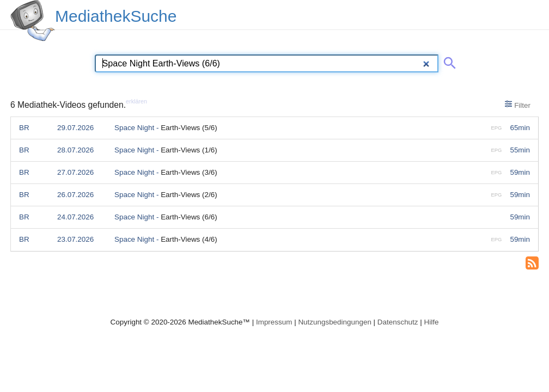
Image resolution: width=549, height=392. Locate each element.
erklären (136, 101)
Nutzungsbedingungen (335, 322)
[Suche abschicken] (448, 61)
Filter (518, 105)
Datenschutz (398, 322)
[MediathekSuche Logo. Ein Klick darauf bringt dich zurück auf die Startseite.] (33, 21)
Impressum (274, 322)
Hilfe (432, 322)
